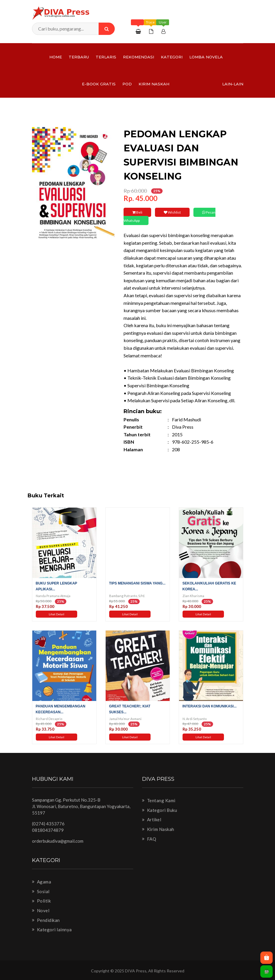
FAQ (149, 839)
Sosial (41, 891)
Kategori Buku (160, 810)
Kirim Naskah (154, 84)
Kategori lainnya (52, 930)
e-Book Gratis (99, 84)
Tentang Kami (159, 800)
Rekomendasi (139, 57)
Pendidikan (46, 920)
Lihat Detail (56, 614)
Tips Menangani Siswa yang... (137, 583)
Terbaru (79, 57)
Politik (42, 901)
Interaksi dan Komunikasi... (210, 706)
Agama (42, 882)
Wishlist (172, 212)
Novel (41, 910)
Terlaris (106, 57)
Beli (137, 212)
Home (56, 57)
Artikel (152, 820)
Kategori (172, 57)
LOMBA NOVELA (206, 57)
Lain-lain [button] (233, 84)
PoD (127, 84)
